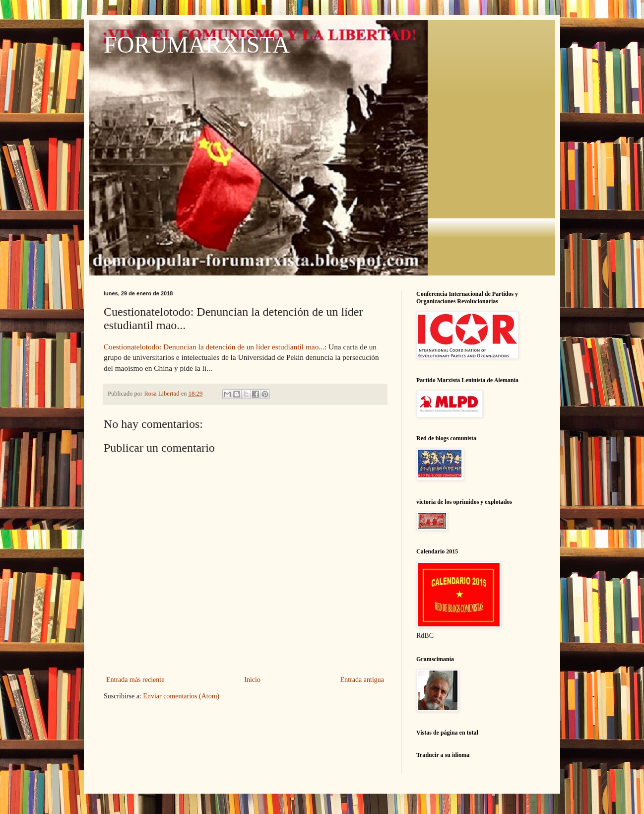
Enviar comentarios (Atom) (181, 696)
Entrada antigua (362, 680)
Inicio (252, 680)
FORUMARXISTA (197, 44)
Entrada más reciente (135, 680)
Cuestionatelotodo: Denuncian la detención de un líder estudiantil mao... (214, 347)
